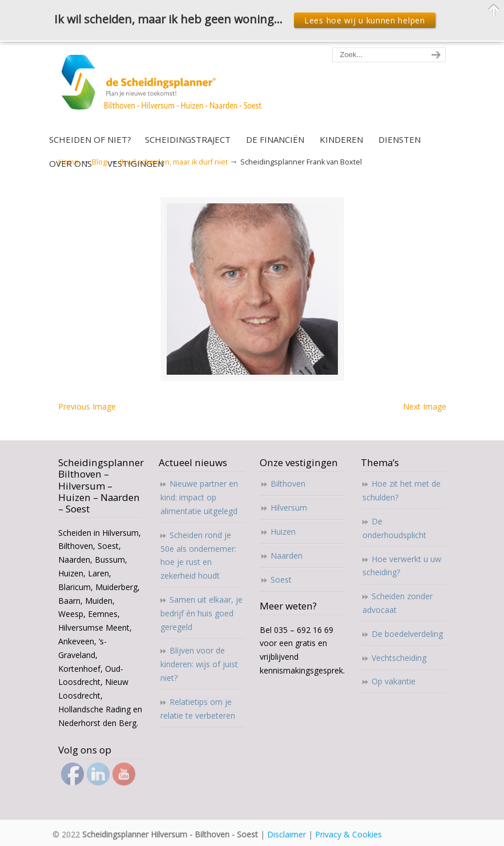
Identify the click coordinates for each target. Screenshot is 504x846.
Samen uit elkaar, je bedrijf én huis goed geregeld (201, 613)
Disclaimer (287, 834)
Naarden (287, 556)
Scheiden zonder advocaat (398, 603)
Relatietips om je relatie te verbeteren (198, 709)
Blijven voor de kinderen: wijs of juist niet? (199, 664)
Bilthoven (288, 484)
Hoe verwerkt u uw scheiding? (402, 566)
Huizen (283, 532)
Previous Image (87, 406)
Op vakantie (394, 681)
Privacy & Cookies (348, 834)
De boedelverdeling (407, 634)
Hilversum (289, 508)
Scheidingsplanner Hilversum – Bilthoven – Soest (165, 89)
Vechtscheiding (399, 658)
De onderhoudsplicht (394, 528)
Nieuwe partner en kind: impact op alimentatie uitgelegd (199, 497)
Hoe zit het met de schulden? (402, 490)
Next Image (425, 406)
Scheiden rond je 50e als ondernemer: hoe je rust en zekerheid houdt (198, 555)
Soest (281, 580)
